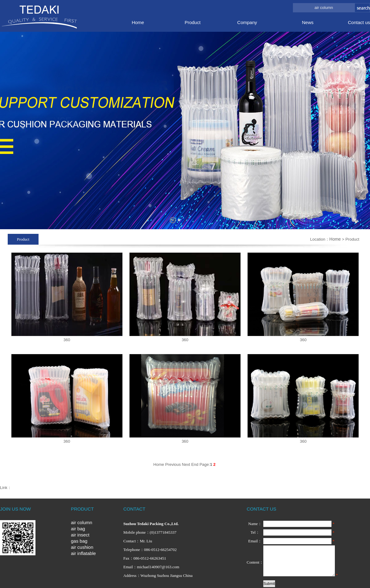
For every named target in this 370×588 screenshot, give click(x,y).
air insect (80, 535)
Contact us (359, 22)
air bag (78, 529)
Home (138, 22)
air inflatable (83, 553)
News (308, 22)
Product (193, 22)
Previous (173, 464)
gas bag (79, 541)
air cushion (82, 547)
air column (82, 522)
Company (247, 22)
